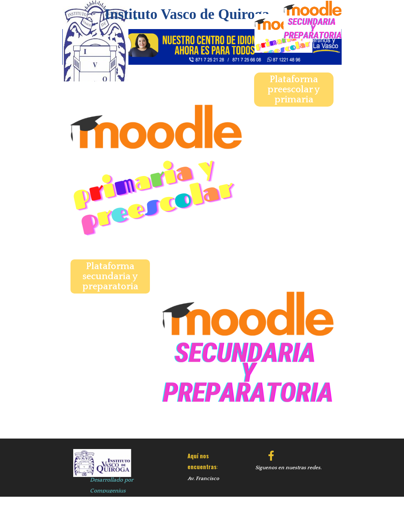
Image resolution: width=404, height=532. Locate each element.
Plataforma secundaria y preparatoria (110, 276)
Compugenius (108, 491)
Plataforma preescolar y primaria (294, 90)
